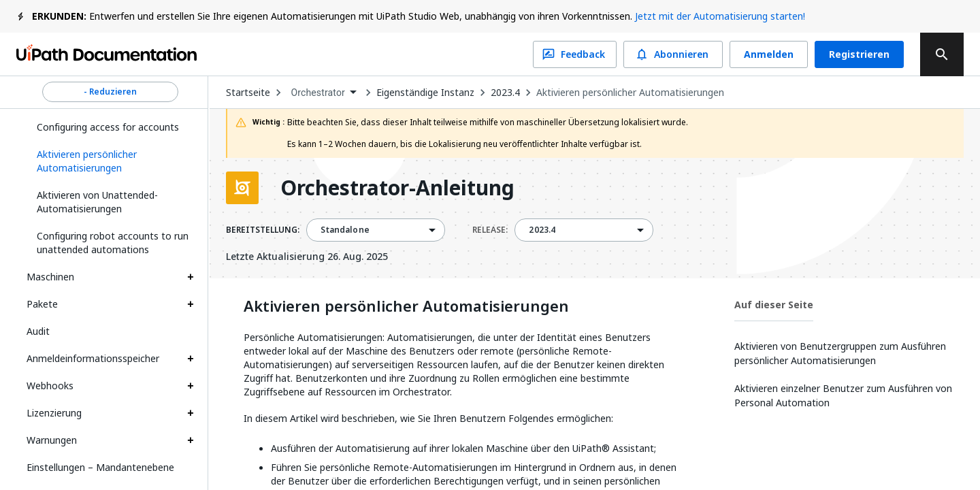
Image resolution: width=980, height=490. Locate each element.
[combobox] (323, 93)
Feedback (575, 54)
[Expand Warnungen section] (191, 440)
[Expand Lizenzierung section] (191, 413)
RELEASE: (490, 230)
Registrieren (859, 54)
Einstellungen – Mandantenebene (100, 467)
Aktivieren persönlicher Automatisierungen (630, 93)
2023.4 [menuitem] (542, 230)
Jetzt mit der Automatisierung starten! (720, 16)
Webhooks (50, 386)
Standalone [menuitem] (345, 230)
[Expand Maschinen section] (191, 277)
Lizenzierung (54, 413)
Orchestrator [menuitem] (318, 93)
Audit (38, 331)
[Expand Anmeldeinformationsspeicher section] (191, 359)
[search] (942, 54)
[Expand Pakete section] (191, 304)
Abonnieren (673, 54)
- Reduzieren (110, 92)
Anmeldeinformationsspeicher (93, 358)
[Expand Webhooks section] (191, 386)
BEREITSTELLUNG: (263, 230)
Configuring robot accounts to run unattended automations (113, 243)
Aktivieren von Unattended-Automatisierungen (97, 202)
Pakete (42, 304)
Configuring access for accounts (108, 127)
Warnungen (52, 440)
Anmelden (769, 54)
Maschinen (50, 277)
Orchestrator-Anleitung (397, 188)
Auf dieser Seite (774, 305)
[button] (110, 161)
